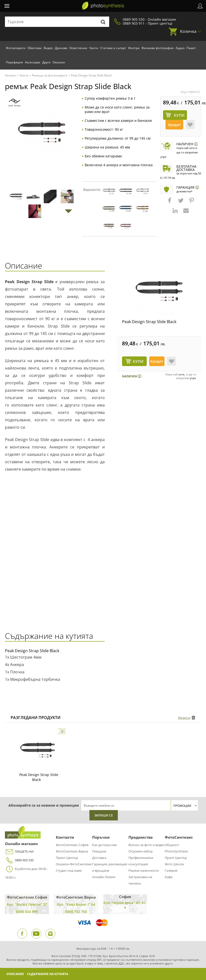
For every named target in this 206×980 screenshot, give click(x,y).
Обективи (35, 48)
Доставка (99, 858)
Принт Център (67, 858)
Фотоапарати (16, 48)
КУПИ (138, 361)
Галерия (171, 870)
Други (46, 62)
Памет (191, 48)
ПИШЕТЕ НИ (19, 852)
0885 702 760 (76, 912)
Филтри (134, 48)
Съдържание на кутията (48, 974)
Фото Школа (174, 864)
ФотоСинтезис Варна (72, 851)
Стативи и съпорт (113, 48)
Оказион (59, 62)
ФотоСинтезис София (72, 845)
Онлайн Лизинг (104, 877)
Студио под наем (69, 870)
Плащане (99, 851)
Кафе (169, 877)
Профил (200, 6)
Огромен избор (141, 851)
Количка (188, 31)
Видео (48, 48)
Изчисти (184, 718)
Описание (15, 974)
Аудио (180, 48)
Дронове (61, 48)
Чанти (94, 48)
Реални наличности (144, 870)
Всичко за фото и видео (146, 845)
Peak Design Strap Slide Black (149, 322)
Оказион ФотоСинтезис (74, 864)
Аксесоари (33, 62)
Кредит (174, 125)
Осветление (78, 48)
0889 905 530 (19, 860)
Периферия (14, 62)
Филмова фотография (158, 48)
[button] (170, 203)
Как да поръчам (104, 845)
